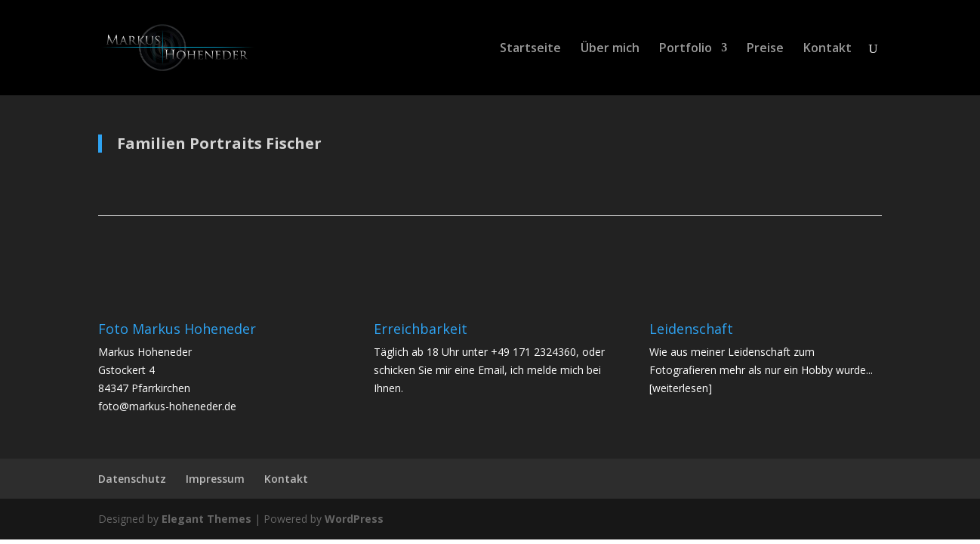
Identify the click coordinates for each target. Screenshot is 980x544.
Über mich (610, 49)
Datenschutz (132, 479)
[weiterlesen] (681, 388)
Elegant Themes (206, 519)
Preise (765, 49)
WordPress (354, 519)
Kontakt (827, 49)
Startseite (530, 49)
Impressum (215, 479)
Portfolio (686, 49)
